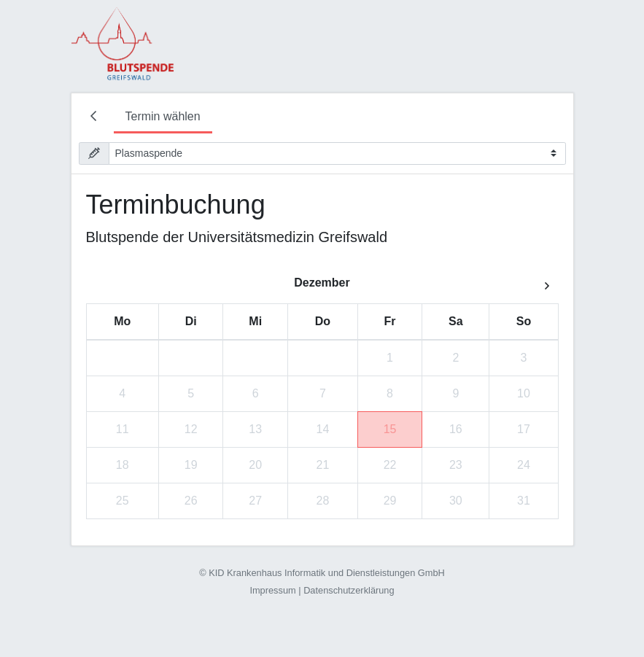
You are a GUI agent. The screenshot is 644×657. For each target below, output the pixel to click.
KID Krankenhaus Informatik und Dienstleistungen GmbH (327, 573)
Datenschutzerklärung (349, 590)
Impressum (272, 590)
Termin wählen (163, 116)
